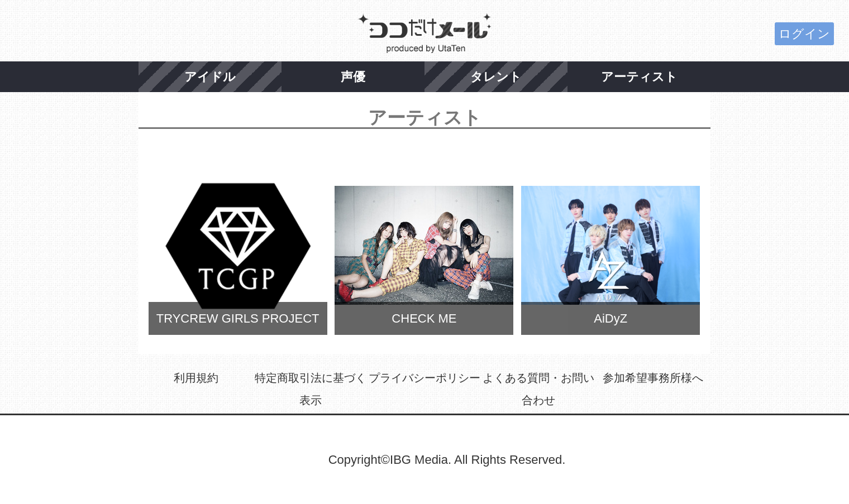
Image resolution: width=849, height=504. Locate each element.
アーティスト (639, 77)
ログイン (804, 34)
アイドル (210, 77)
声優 (353, 77)
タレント (496, 77)
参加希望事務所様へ (653, 378)
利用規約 (196, 378)
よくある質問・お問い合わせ (538, 389)
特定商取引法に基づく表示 (311, 389)
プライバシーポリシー (425, 378)
